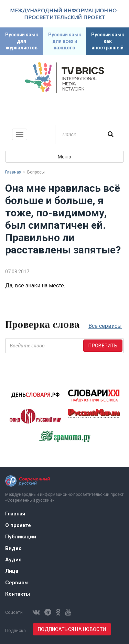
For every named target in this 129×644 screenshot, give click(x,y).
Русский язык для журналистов (22, 41)
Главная (13, 172)
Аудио (13, 560)
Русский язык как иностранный (108, 41)
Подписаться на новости (72, 629)
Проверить (103, 346)
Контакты (18, 594)
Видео (13, 548)
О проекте (18, 525)
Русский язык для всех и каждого (65, 41)
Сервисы (17, 583)
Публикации (21, 537)
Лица (12, 571)
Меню (64, 157)
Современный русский (65, 108)
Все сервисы (105, 326)
